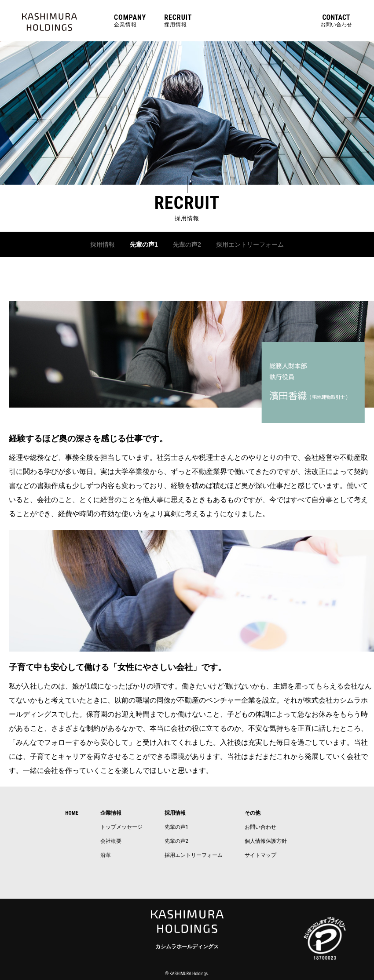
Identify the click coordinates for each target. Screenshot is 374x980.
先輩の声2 (186, 244)
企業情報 (130, 20)
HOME (72, 812)
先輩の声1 (139, 244)
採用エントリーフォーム (256, 244)
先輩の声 (175, 826)
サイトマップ (260, 854)
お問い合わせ (336, 20)
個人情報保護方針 (266, 840)
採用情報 (178, 20)
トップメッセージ (121, 826)
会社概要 (111, 840)
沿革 (106, 854)
